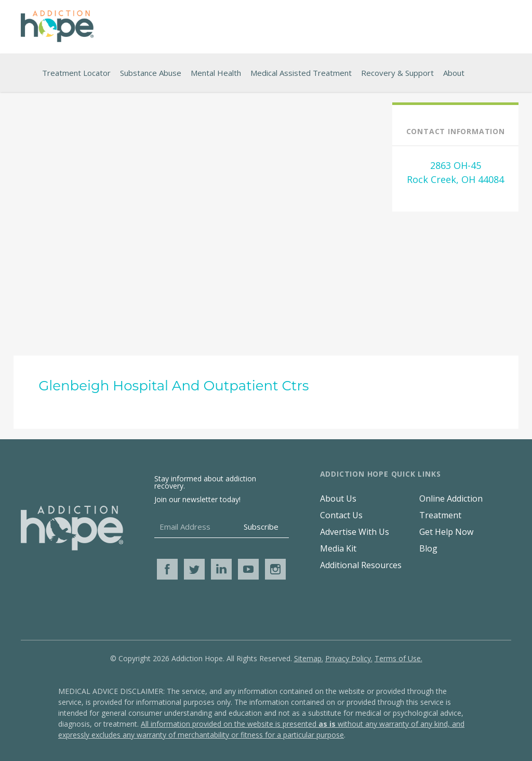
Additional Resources (361, 565)
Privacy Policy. (349, 658)
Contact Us (341, 515)
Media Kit (338, 548)
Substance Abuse (151, 73)
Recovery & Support (397, 73)
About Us (338, 498)
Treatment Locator (76, 73)
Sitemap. (309, 658)
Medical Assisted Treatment (301, 73)
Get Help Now (446, 532)
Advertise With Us (355, 532)
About (454, 73)
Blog (428, 548)
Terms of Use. (398, 658)
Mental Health (216, 73)
